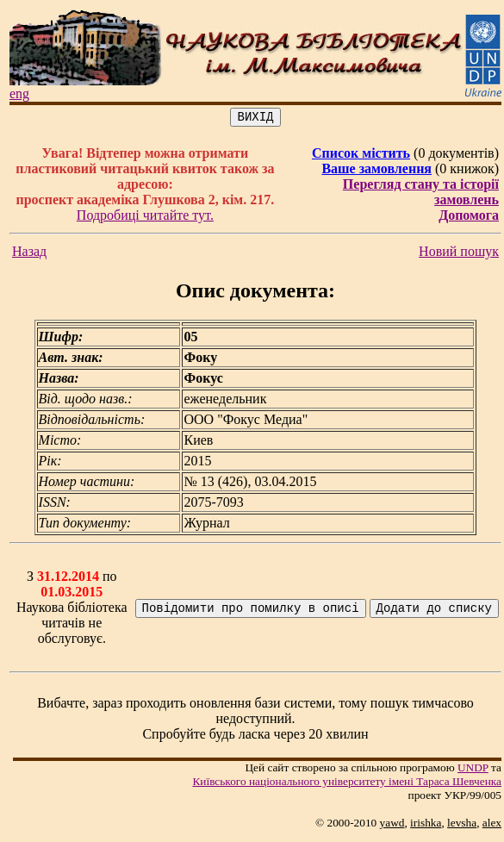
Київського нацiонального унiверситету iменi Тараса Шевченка (347, 784)
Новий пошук (459, 254)
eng (19, 94)
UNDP (473, 770)
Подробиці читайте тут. (145, 218)
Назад (29, 254)
